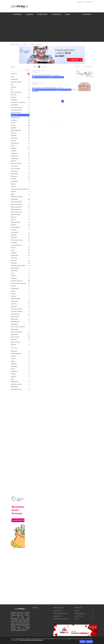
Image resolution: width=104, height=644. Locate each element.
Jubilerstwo (20, 161)
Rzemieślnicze (20, 271)
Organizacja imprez (20, 222)
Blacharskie (20, 95)
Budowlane (20, 97)
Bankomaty (20, 87)
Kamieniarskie (20, 166)
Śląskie (20, 379)
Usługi (32, 44)
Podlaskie (20, 374)
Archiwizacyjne (20, 79)
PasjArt (34, 70)
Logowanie (90, 2)
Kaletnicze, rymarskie (20, 164)
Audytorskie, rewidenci (20, 82)
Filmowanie (20, 135)
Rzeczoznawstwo (20, 268)
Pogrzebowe (20, 235)
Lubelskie (20, 356)
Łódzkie (20, 361)
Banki (20, 84)
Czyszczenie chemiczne (20, 107)
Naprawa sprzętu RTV (20, 209)
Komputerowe (20, 174)
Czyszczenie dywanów (20, 110)
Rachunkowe (20, 258)
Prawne (20, 250)
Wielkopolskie (20, 387)
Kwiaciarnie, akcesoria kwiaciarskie (20, 189)
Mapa (44, 67)
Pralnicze (20, 248)
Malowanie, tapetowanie (20, 197)
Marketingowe (20, 199)
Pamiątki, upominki (20, 227)
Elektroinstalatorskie (20, 130)
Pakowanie (20, 225)
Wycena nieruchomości (20, 332)
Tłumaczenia (20, 306)
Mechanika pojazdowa (20, 202)
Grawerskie (20, 151)
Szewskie (20, 291)
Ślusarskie (20, 345)
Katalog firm (25, 44)
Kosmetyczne (20, 176)
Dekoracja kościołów (20, 113)
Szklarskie (20, 294)
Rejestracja (81, 2)
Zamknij (89, 642)
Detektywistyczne (20, 118)
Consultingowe (20, 105)
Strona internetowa (58, 77)
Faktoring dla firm (58, 611)
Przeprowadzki (20, 255)
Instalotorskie (20, 156)
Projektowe (20, 253)
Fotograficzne (20, 138)
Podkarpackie (20, 371)
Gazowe (20, 146)
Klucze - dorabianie (20, 169)
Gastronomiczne (20, 143)
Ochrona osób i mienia (20, 212)
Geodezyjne (20, 148)
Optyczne (20, 220)
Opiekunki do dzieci (20, 215)
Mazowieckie (20, 366)
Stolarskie (20, 286)
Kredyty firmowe (57, 616)
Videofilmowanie (20, 317)
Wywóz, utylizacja (20, 337)
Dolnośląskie (20, 351)
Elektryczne (20, 133)
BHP (20, 90)
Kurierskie (20, 186)
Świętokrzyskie (20, 382)
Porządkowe (20, 243)
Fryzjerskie (20, 141)
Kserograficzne (20, 181)
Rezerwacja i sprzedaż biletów (20, 266)
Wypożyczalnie (20, 334)
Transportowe (20, 301)
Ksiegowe (20, 184)
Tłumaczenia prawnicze (20, 309)
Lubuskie (20, 359)
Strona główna (15, 44)
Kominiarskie (20, 171)
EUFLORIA (35, 83)
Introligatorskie (20, 158)
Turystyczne (20, 304)
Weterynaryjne (20, 319)
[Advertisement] (52, 29)
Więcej (82, 642)
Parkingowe (20, 230)
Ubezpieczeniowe (20, 314)
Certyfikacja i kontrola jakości (20, 102)
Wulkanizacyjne (20, 329)
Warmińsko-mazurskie (20, 384)
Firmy (37, 67)
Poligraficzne (20, 237)
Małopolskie (20, 364)
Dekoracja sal (39, 44)
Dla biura (20, 123)
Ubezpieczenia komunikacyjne (61, 619)
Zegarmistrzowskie (20, 342)
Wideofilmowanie (20, 322)
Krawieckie (20, 179)
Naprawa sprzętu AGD (20, 207)
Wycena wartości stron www (60, 613)
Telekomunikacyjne (20, 299)
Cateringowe (20, 100)
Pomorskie (20, 377)
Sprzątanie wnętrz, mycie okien (20, 283)
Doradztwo (20, 128)
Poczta (20, 273)
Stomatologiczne (20, 288)
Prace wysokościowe (20, 245)
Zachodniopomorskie (20, 389)
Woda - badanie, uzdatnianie (20, 327)
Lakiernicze (20, 192)
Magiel (20, 194)
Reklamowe (20, 260)
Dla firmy (20, 125)
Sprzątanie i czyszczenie (20, 281)
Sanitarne (20, 276)
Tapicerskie (20, 296)
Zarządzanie (20, 340)
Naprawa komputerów (20, 204)
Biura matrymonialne (20, 92)
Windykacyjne (20, 324)
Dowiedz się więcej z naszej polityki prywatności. (32, 640)
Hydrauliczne (20, 153)
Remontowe (20, 263)
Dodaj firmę (87, 14)
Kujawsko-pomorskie (20, 354)
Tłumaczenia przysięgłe (20, 311)
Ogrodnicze (20, 217)
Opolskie (20, 369)
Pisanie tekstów (20, 232)
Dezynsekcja (20, 120)
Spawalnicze (20, 278)
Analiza (20, 77)
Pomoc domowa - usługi (20, 240)
